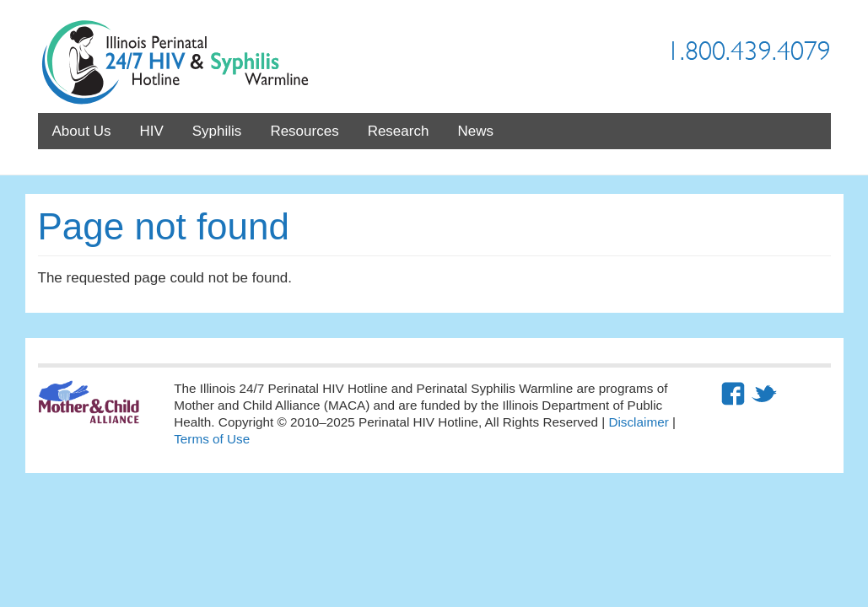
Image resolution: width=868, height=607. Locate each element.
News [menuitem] (475, 131)
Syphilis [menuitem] (217, 131)
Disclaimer (638, 422)
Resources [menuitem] (304, 131)
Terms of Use (212, 439)
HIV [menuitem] (151, 131)
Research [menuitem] (399, 131)
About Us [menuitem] (82, 131)
